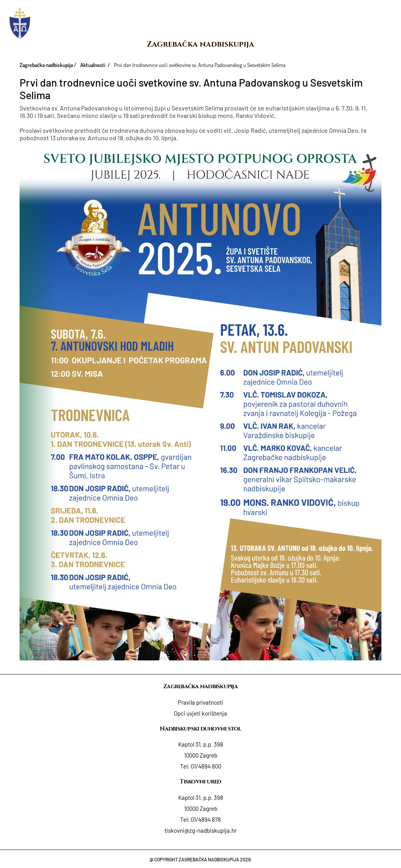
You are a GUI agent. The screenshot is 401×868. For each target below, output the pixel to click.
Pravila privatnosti (200, 702)
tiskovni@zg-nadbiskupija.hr (200, 830)
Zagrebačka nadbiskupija (200, 44)
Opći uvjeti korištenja (200, 713)
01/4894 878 (206, 819)
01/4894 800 (206, 766)
